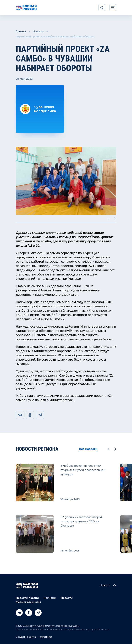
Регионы (50, 598)
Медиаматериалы (28, 602)
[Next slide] (115, 219)
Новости (38, 31)
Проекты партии (27, 598)
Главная (21, 31)
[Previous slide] (108, 219)
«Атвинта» (46, 637)
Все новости (88, 449)
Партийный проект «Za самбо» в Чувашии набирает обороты (55, 36)
